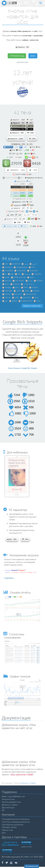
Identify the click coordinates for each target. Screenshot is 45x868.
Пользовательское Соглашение (16, 819)
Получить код (17, 56)
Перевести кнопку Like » (32, 306)
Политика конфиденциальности (16, 822)
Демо (33, 56)
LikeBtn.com (28, 857)
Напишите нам (8, 799)
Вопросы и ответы (29, 783)
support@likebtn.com (16, 796)
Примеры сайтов (9, 827)
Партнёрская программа (13, 825)
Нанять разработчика (11, 802)
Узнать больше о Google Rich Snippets (23, 368)
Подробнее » (9, 578)
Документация (22, 62)
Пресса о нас (7, 830)
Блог (4, 833)
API (3, 810)
